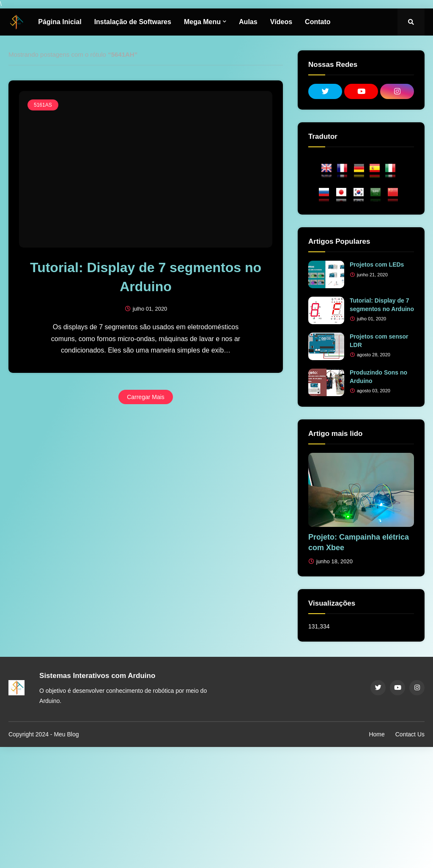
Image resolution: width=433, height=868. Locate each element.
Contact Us (410, 734)
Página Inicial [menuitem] (60, 22)
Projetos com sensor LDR (379, 341)
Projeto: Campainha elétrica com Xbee (359, 542)
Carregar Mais (146, 397)
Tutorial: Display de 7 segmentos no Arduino (146, 277)
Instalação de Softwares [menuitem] (133, 22)
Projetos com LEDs (377, 265)
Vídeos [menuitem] (281, 22)
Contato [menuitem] (318, 22)
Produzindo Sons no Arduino (378, 377)
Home (377, 734)
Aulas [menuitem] (248, 22)
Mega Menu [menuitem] (202, 22)
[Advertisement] (216, 806)
